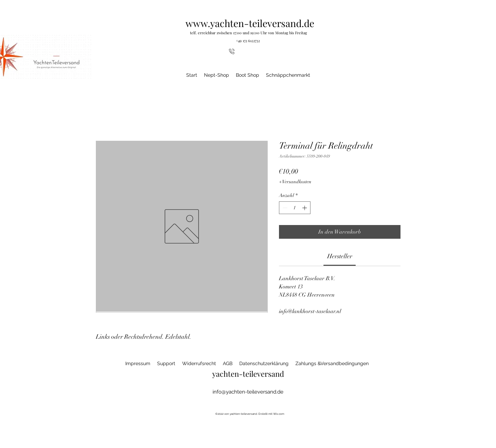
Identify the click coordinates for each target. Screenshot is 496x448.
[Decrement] (284, 208)
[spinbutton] (295, 208)
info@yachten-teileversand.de (248, 392)
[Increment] (305, 208)
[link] (340, 256)
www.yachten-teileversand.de (250, 23)
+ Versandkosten (295, 182)
